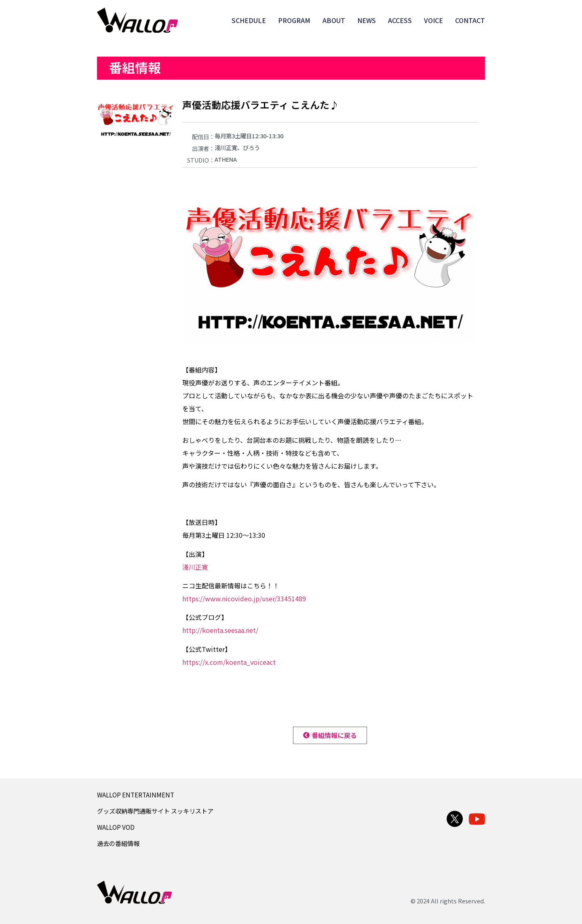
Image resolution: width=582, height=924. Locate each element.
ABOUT (334, 20)
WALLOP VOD (116, 827)
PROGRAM (294, 20)
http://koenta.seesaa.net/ (220, 630)
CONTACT (470, 20)
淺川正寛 (195, 567)
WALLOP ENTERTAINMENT (136, 795)
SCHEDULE (249, 20)
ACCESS (400, 20)
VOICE (433, 20)
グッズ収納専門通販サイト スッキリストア (155, 811)
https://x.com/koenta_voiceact (229, 662)
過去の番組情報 (118, 843)
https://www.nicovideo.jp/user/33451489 (244, 598)
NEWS (367, 20)
